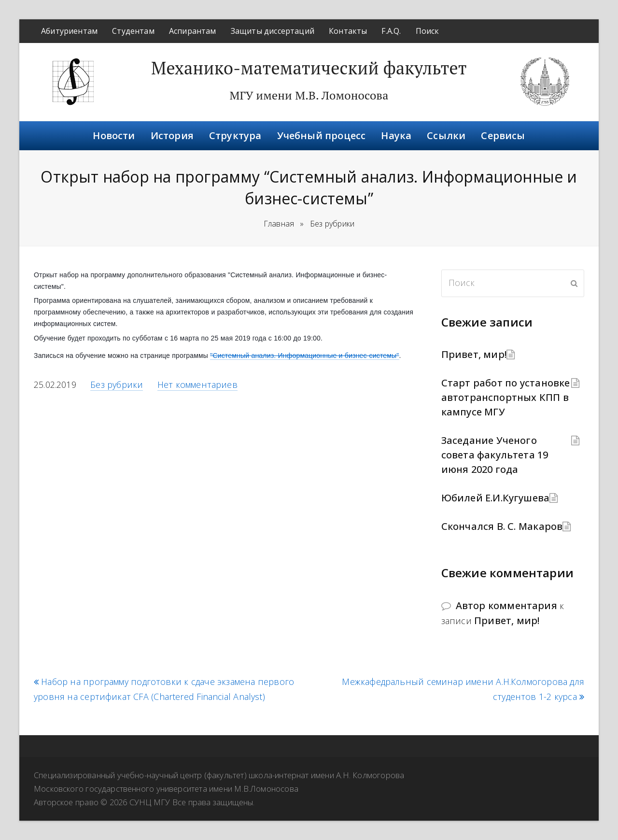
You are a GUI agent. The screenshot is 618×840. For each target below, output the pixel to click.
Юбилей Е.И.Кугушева (496, 498)
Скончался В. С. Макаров (502, 526)
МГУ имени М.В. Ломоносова (309, 95)
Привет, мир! (474, 354)
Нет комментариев (197, 384)
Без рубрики (117, 384)
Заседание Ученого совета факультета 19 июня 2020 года (495, 455)
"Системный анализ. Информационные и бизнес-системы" (304, 356)
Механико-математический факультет (309, 68)
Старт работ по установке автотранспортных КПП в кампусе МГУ (506, 397)
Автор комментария (506, 605)
